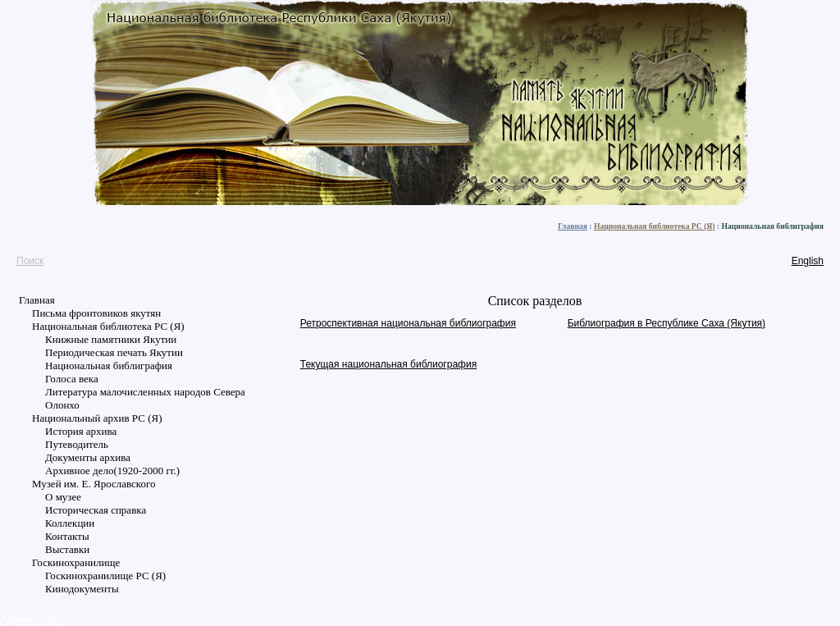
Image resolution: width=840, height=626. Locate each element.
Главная (573, 226)
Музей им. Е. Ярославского (94, 484)
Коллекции (70, 523)
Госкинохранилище (76, 562)
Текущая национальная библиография (388, 364)
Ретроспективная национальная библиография (408, 323)
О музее (63, 497)
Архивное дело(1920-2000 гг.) (112, 471)
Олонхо (62, 405)
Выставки (67, 549)
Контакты (67, 536)
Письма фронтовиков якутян (96, 313)
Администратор (36, 620)
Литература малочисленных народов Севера (145, 392)
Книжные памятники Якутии (111, 339)
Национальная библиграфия (109, 366)
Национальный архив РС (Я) (97, 418)
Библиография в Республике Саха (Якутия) (667, 323)
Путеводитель (77, 444)
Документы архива (88, 457)
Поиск (30, 261)
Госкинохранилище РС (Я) (105, 576)
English (808, 261)
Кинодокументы (82, 589)
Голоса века (72, 379)
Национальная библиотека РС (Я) (655, 226)
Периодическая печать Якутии (114, 352)
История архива (81, 431)
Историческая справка (96, 510)
